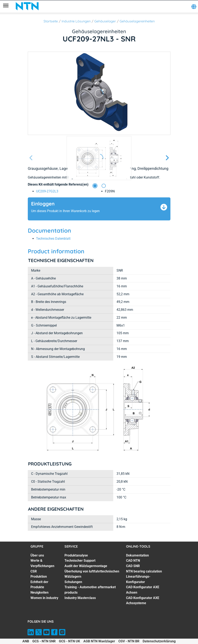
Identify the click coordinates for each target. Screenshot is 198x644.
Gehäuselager (105, 21)
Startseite (51, 21)
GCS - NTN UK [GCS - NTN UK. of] (69, 641)
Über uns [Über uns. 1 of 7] (37, 555)
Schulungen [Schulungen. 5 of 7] (73, 582)
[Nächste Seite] (167, 158)
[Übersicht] (6, 6)
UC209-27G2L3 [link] (47, 191)
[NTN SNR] (27, 6)
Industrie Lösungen (76, 21)
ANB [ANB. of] (26, 641)
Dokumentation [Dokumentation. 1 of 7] (137, 555)
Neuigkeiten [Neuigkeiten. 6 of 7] (39, 592)
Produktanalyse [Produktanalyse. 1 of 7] (76, 555)
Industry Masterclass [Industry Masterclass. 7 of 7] (80, 598)
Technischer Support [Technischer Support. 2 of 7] (80, 561)
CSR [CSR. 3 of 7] (34, 571)
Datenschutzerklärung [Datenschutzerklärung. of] (159, 641)
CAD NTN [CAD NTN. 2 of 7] (133, 561)
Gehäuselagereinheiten (137, 21)
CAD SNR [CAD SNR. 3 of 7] (133, 566)
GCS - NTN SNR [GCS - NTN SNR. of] (44, 641)
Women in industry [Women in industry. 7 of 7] (44, 598)
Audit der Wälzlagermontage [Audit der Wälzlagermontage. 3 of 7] (86, 566)
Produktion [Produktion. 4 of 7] (39, 577)
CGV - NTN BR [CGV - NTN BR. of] (129, 641)
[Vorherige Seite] (31, 158)
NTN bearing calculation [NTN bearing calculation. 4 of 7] (144, 571)
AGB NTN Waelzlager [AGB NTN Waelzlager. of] (99, 641)
